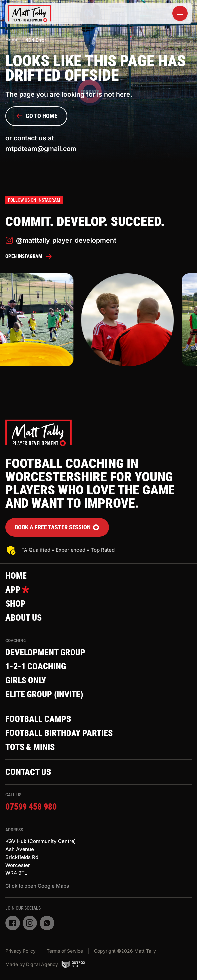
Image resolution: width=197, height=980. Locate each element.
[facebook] (13, 923)
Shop (15, 604)
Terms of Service (65, 951)
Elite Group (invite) (44, 694)
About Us (24, 618)
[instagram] (30, 923)
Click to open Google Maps (37, 886)
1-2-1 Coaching (36, 666)
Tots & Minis (30, 747)
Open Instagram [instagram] (29, 256)
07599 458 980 (31, 807)
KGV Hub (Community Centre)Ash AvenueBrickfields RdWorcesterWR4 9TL (41, 857)
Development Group (45, 652)
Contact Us (28, 772)
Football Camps (38, 719)
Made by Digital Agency (45, 964)
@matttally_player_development (61, 240)
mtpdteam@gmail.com (41, 149)
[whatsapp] (47, 923)
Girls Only (26, 680)
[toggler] (180, 13)
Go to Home (36, 116)
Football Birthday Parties (59, 733)
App (18, 590)
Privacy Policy (21, 951)
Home (12, 40)
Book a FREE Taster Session (57, 527)
